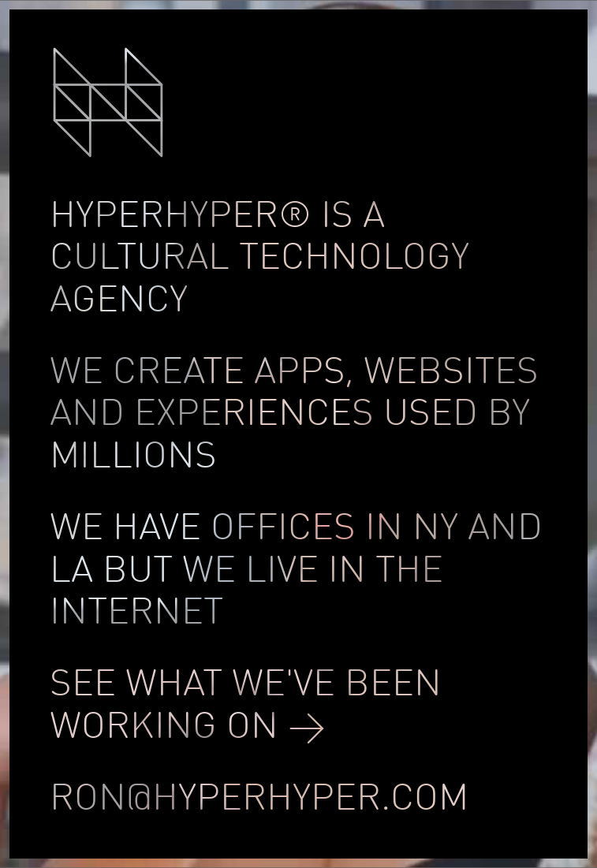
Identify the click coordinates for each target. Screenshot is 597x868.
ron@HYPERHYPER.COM (259, 800)
